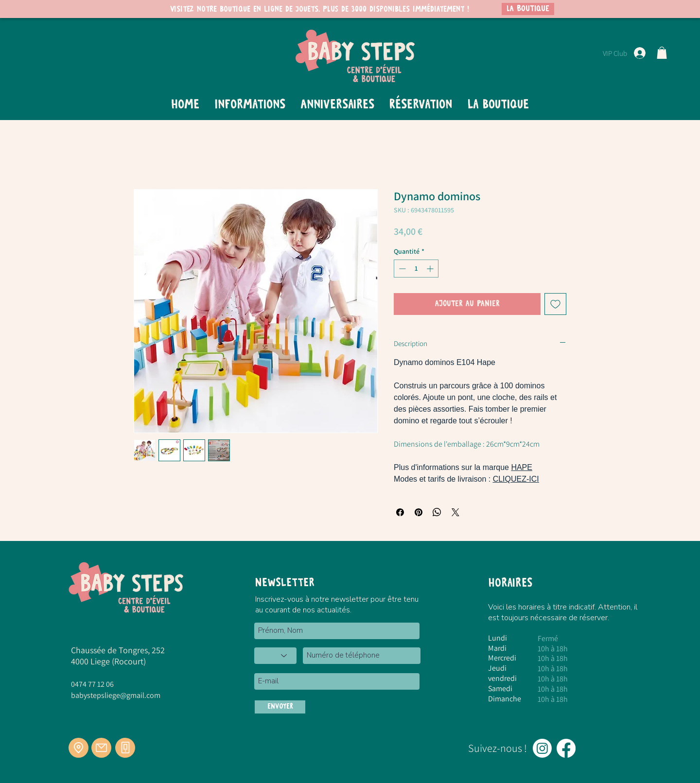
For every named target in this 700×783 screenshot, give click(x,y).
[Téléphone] (125, 748)
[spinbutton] (416, 269)
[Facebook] (566, 748)
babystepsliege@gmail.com (116, 695)
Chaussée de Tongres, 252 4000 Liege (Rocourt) (118, 656)
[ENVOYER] (280, 707)
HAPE (522, 467)
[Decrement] (401, 269)
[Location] (79, 748)
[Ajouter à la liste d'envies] (555, 304)
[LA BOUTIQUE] (528, 9)
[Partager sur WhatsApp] (437, 512)
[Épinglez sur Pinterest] (419, 512)
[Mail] (101, 748)
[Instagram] (542, 748)
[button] (662, 53)
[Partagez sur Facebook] (400, 512)
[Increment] (431, 269)
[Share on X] (455, 512)
